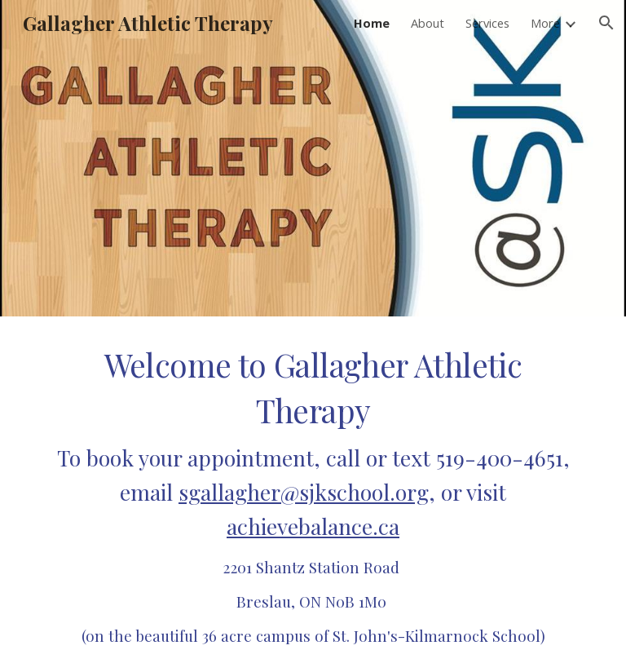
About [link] (428, 23)
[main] (313, 494)
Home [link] (372, 23)
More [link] (545, 23)
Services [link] (487, 23)
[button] (606, 23)
